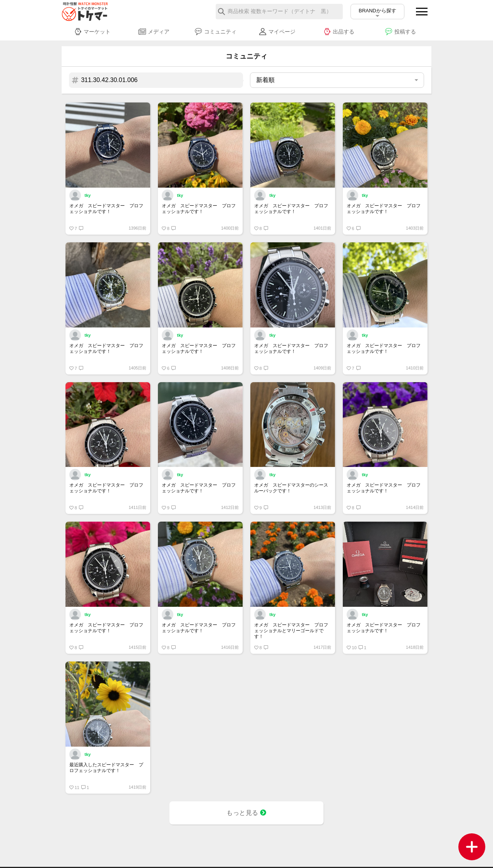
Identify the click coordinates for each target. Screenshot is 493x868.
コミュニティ (215, 32)
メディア (154, 32)
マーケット (92, 32)
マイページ (277, 32)
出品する (339, 32)
